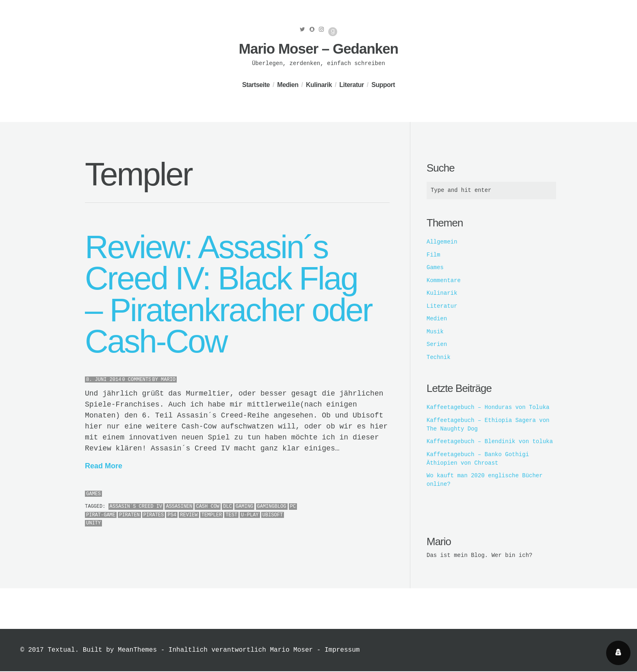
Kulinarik (319, 85)
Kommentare (444, 281)
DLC (227, 507)
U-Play (250, 515)
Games (93, 494)
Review (189, 515)
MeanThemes (137, 651)
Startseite (256, 85)
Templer (212, 515)
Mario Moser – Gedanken (318, 49)
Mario (168, 380)
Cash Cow (208, 507)
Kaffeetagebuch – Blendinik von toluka (490, 442)
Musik (435, 332)
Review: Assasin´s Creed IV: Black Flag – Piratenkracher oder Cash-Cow (228, 294)
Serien (437, 345)
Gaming (244, 507)
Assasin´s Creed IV (136, 507)
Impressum (342, 651)
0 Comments (136, 380)
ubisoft (273, 515)
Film (433, 255)
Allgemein (442, 242)
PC (293, 507)
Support (383, 85)
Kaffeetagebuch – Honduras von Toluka (488, 408)
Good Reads (333, 32)
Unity (93, 523)
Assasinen (179, 507)
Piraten (129, 515)
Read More (104, 466)
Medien (288, 85)
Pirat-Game (101, 515)
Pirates (154, 515)
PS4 (172, 515)
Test (231, 515)
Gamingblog (272, 507)
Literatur (351, 85)
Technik (439, 358)
